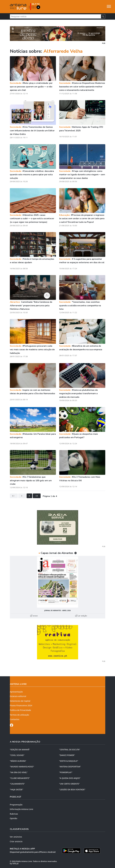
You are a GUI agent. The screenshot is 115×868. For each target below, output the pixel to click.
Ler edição (81, 616)
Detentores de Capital (20, 701)
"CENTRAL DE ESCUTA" (70, 750)
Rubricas (14, 814)
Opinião (14, 818)
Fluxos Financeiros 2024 (21, 705)
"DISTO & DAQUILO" (69, 761)
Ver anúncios (16, 837)
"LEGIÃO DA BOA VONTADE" (72, 790)
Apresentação (16, 692)
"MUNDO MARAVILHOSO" (22, 767)
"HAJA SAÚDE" (17, 790)
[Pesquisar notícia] (55, 16)
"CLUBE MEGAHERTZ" (20, 778)
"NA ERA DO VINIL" (19, 772)
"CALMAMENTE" (17, 784)
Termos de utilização (20, 715)
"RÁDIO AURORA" (18, 761)
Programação (16, 805)
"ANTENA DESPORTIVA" (70, 767)
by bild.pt (14, 863)
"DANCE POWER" (67, 755)
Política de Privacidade (20, 710)
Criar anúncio (16, 841)
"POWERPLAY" (66, 772)
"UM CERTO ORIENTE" (69, 784)
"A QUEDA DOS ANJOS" (70, 778)
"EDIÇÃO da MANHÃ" (20, 750)
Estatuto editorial (18, 696)
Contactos (15, 719)
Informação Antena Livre (22, 809)
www (34, 616)
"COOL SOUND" (17, 755)
